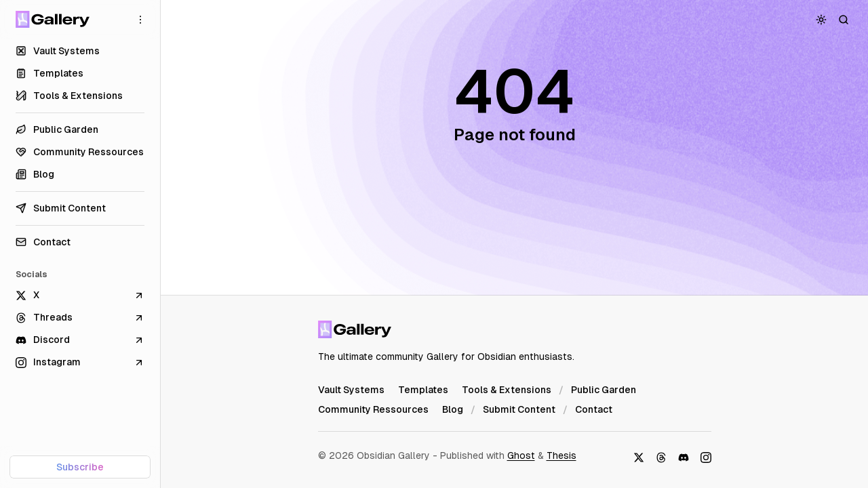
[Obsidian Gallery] (53, 19)
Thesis (561, 455)
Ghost (521, 455)
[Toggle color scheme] (822, 19)
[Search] (844, 19)
